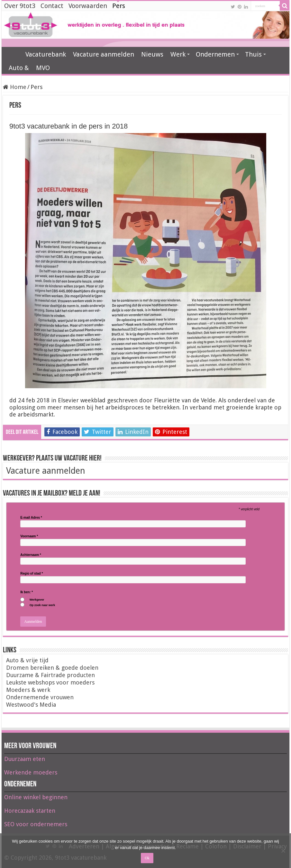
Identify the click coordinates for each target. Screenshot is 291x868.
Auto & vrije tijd (27, 660)
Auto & (19, 68)
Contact (52, 6)
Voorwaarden (88, 6)
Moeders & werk (28, 690)
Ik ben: (27, 592)
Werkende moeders (31, 772)
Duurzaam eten (25, 759)
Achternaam (31, 555)
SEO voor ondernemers (36, 824)
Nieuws (152, 54)
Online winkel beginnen (36, 797)
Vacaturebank (46, 54)
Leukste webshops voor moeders (50, 682)
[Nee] (283, 851)
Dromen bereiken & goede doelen (52, 668)
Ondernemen (215, 54)
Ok (147, 858)
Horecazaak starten (30, 811)
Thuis (253, 54)
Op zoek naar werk (42, 605)
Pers (119, 6)
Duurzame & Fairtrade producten (50, 675)
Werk (178, 54)
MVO (43, 68)
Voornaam (29, 536)
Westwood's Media (31, 705)
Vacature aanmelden (104, 54)
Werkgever (37, 600)
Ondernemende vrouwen (40, 697)
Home (13, 54)
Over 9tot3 (20, 6)
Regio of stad (32, 574)
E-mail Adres (31, 518)
